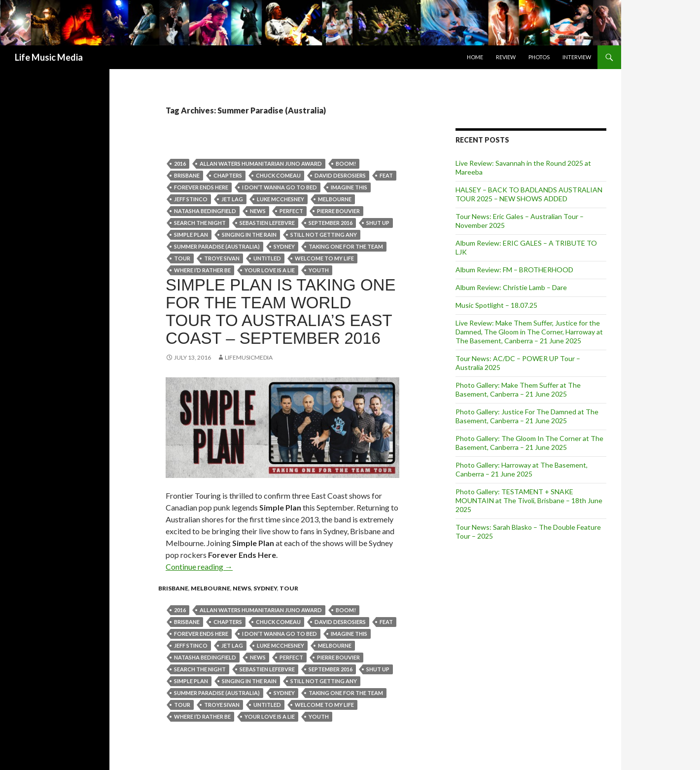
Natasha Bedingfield (205, 211)
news (258, 211)
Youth (319, 270)
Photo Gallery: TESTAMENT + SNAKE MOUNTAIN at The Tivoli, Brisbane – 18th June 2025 (529, 500)
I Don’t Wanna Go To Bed (280, 187)
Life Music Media (49, 57)
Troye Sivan (222, 258)
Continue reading (199, 567)
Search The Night (200, 223)
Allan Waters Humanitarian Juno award (261, 164)
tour (182, 258)
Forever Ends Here (201, 187)
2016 (180, 164)
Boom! (346, 164)
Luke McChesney (280, 199)
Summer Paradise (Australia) (217, 246)
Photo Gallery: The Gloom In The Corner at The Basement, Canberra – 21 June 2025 (529, 443)
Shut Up (378, 223)
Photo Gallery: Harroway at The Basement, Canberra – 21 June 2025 (522, 469)
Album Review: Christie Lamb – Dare (511, 287)
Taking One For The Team (346, 246)
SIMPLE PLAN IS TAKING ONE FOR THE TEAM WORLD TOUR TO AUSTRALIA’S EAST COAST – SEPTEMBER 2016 (280, 312)
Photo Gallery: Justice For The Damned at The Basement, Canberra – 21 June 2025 (527, 416)
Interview (577, 57)
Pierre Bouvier (338, 211)
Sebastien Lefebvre (267, 223)
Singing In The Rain (249, 235)
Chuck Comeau (278, 175)
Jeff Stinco (191, 199)
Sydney (284, 246)
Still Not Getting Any (324, 235)
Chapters (228, 175)
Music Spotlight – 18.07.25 (496, 305)
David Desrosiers (340, 175)
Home (475, 57)
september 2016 (331, 223)
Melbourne (335, 199)
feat (386, 175)
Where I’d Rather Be (202, 270)
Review (506, 57)
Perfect (291, 211)
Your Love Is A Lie (270, 270)
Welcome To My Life (324, 258)
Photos (539, 57)
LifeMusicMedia (249, 357)
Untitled (267, 258)
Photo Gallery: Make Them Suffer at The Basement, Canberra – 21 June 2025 (518, 389)
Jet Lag (232, 199)
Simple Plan (191, 235)
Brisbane (187, 175)
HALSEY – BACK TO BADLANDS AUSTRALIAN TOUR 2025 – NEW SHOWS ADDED (529, 194)
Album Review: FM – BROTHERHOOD (514, 270)
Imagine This (349, 187)
